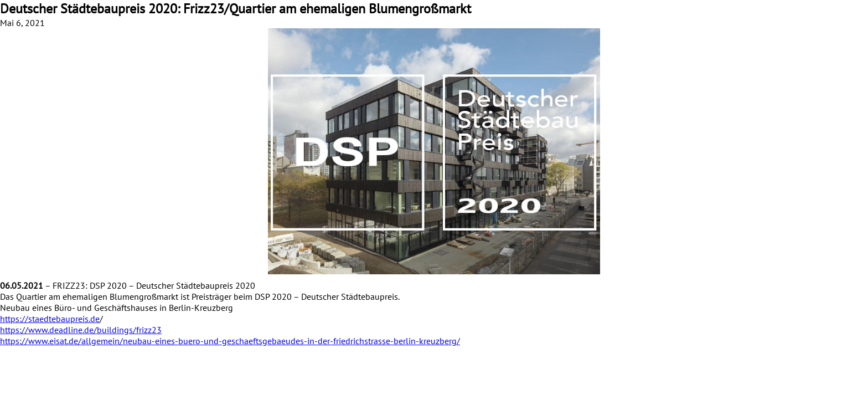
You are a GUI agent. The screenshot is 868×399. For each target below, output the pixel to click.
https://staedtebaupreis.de (50, 319)
